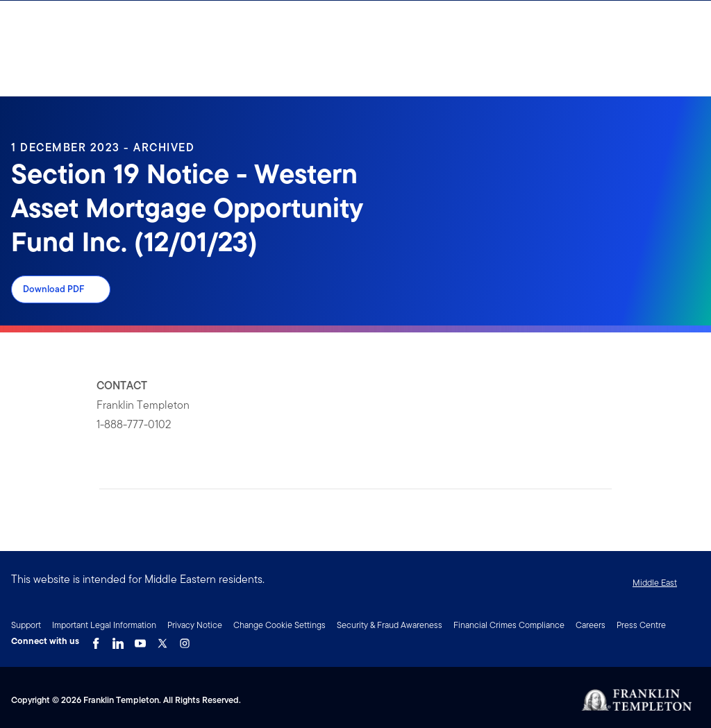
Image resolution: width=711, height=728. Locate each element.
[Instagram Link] (185, 640)
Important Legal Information (104, 625)
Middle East (655, 583)
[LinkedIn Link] (118, 640)
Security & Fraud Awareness (390, 625)
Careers (591, 625)
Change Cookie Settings (279, 625)
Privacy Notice (195, 625)
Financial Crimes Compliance (509, 625)
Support (26, 625)
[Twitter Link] (162, 640)
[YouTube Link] (140, 640)
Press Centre (641, 625)
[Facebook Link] (96, 640)
